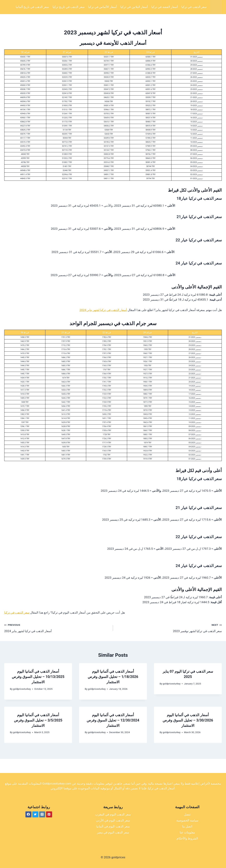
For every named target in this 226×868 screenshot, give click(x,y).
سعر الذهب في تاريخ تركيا (69, 7)
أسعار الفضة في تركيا (165, 7)
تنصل (187, 814)
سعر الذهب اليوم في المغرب (113, 814)
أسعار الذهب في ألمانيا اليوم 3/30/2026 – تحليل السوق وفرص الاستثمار (188, 720)
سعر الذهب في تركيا (194, 7)
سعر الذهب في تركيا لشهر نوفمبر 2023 (169, 628)
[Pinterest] (49, 814)
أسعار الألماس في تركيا (102, 7)
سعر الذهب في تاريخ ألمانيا (32, 7)
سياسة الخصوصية (187, 820)
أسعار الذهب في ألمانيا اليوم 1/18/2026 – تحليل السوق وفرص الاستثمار (113, 677)
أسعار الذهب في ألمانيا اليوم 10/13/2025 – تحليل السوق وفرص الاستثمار (38, 677)
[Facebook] (28, 814)
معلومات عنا (187, 832)
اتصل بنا (187, 826)
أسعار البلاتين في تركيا (134, 7)
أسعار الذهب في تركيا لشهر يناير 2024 (103, 310)
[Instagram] (42, 814)
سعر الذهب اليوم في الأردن (113, 820)
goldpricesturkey (22, 689)
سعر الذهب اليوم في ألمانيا (113, 826)
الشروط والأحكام (187, 838)
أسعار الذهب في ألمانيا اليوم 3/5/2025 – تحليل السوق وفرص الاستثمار (38, 720)
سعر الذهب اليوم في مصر (113, 832)
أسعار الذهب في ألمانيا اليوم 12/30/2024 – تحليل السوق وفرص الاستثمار (113, 720)
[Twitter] (35, 814)
